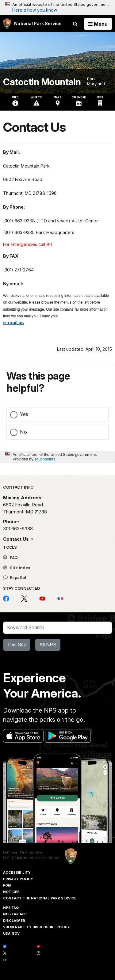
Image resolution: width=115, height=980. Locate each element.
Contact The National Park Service (40, 898)
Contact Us (17, 539)
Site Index (17, 568)
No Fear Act (15, 914)
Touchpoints (45, 459)
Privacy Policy (18, 879)
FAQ (10, 558)
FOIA (7, 885)
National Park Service (23, 852)
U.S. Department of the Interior (31, 858)
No (23, 432)
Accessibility (17, 872)
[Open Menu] (98, 24)
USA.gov (11, 933)
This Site (17, 645)
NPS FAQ (11, 908)
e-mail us (13, 322)
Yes (24, 414)
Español (15, 577)
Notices (11, 892)
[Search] (57, 628)
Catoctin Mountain (42, 82)
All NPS (48, 645)
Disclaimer (14, 921)
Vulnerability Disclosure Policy (36, 927)
